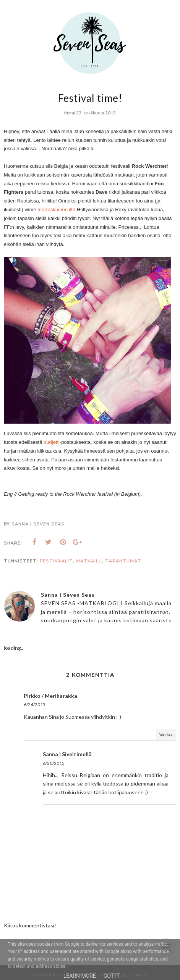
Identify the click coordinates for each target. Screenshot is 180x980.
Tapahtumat (123, 561)
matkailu (89, 561)
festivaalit (56, 561)
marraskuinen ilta (56, 210)
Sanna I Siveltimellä (67, 754)
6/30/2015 (54, 763)
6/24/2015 (35, 704)
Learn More (80, 976)
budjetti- (52, 442)
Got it (112, 976)
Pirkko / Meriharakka (50, 696)
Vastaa (166, 735)
